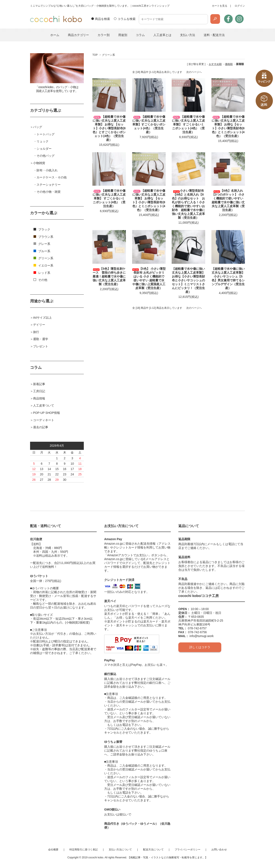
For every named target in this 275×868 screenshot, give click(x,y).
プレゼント (41, 346)
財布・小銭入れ (47, 170)
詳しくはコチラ (200, 647)
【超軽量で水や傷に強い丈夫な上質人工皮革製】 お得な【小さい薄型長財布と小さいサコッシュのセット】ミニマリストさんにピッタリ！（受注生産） (188, 280)
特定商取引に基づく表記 (84, 850)
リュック (43, 141)
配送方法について (153, 850)
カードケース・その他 (52, 177)
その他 (40, 280)
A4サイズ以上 (42, 318)
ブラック (42, 229)
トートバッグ (46, 134)
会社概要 (53, 850)
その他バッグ (46, 156)
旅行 (36, 332)
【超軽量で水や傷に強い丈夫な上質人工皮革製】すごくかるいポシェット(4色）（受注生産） (149, 124)
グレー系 (42, 244)
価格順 (229, 64)
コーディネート (44, 420)
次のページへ (194, 72)
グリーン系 (108, 55)
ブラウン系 (43, 237)
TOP (95, 55)
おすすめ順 (215, 64)
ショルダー (44, 149)
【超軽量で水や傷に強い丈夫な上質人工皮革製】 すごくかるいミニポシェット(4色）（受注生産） (188, 124)
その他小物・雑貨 (49, 192)
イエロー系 (43, 265)
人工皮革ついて (44, 405)
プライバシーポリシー (188, 850)
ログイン (240, 6)
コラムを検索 (127, 19)
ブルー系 (42, 251)
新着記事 (39, 384)
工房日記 (39, 391)
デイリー (39, 325)
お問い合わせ (219, 850)
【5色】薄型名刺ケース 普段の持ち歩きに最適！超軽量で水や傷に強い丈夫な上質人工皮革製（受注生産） (109, 276)
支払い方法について (120, 850)
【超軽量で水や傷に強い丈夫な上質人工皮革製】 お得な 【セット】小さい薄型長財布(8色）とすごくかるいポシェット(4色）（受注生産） (109, 128)
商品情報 (39, 398)
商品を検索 (102, 19)
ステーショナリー (49, 185)
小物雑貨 (39, 163)
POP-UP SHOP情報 (47, 413)
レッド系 (42, 273)
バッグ (38, 127)
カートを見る (220, 6)
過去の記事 (41, 427)
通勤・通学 (41, 339)
